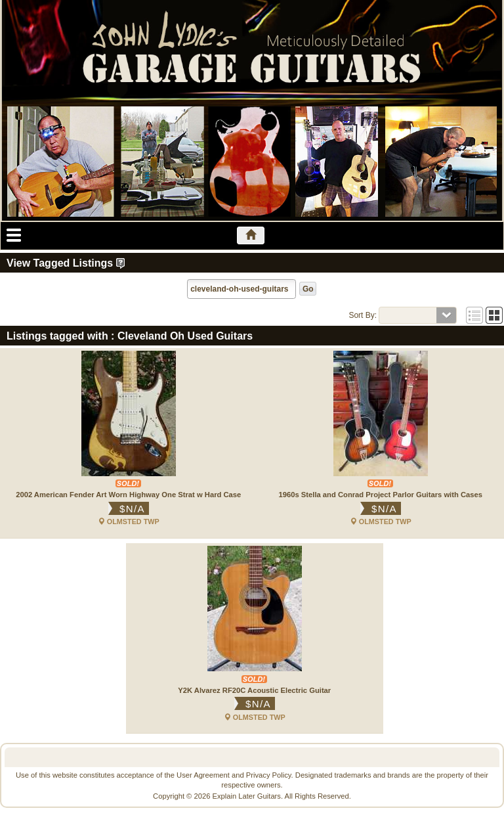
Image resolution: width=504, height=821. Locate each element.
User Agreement (203, 775)
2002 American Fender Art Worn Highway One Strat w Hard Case (128, 495)
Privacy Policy (269, 775)
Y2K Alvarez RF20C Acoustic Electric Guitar (254, 690)
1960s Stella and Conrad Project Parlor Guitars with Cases (381, 495)
